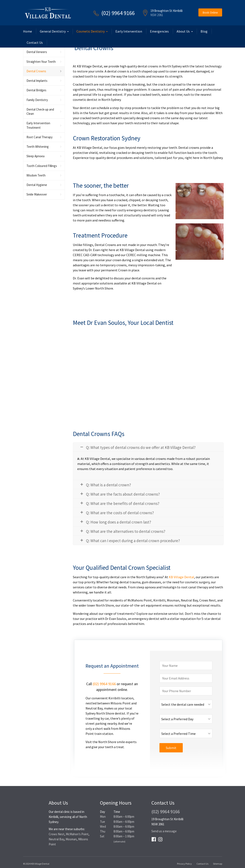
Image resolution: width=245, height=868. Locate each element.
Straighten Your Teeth (41, 62)
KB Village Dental (181, 577)
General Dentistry (53, 31)
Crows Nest (57, 834)
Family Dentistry (37, 100)
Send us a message (164, 831)
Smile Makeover (37, 194)
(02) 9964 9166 (118, 13)
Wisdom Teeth (36, 175)
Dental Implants (37, 81)
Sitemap (218, 864)
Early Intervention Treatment (38, 125)
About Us (183, 31)
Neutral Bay (56, 839)
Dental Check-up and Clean (40, 111)
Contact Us (35, 42)
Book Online (210, 12)
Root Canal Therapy (39, 137)
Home (28, 31)
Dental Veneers (37, 52)
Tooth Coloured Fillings (42, 166)
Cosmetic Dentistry (91, 31)
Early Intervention (129, 31)
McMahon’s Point (77, 834)
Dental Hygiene (37, 185)
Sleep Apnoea (35, 156)
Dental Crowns (36, 71)
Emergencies (159, 31)
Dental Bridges (36, 90)
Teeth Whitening (38, 147)
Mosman (71, 839)
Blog (204, 31)
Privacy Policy (184, 864)
